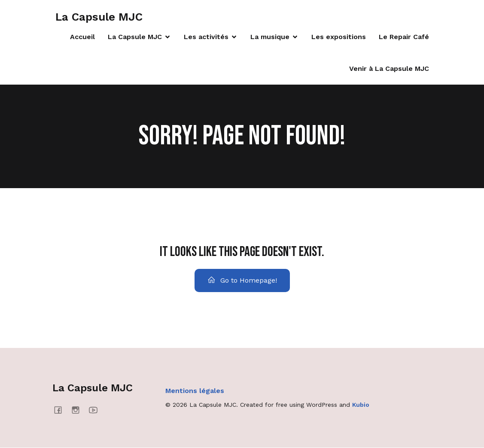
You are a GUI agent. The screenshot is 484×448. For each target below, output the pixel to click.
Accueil (82, 37)
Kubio (361, 405)
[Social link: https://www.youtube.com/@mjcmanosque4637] (96, 410)
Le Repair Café (404, 37)
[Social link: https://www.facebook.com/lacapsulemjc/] (61, 410)
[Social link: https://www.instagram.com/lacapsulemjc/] (79, 410)
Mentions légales (195, 392)
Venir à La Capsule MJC (389, 69)
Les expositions (339, 37)
